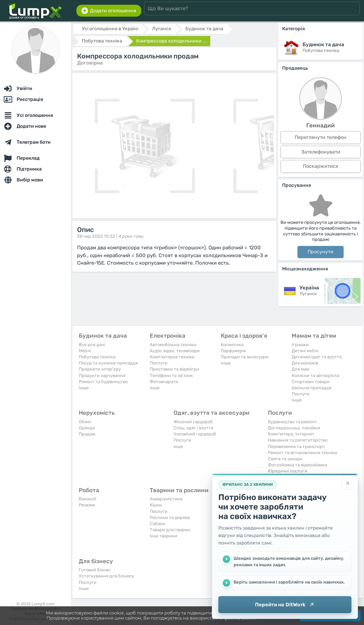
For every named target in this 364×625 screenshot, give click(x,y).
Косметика (232, 345)
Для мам (301, 369)
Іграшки (300, 345)
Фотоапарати (164, 382)
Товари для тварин (170, 530)
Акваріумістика (166, 499)
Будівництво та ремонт (292, 422)
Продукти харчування (102, 376)
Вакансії (87, 499)
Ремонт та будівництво (103, 382)
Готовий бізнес (95, 570)
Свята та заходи (285, 459)
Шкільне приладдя (312, 388)
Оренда (87, 428)
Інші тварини (163, 536)
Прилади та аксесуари (245, 357)
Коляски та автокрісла (315, 376)
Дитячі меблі (305, 351)
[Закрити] (348, 484)
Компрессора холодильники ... (171, 41)
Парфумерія (233, 351)
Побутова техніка (97, 357)
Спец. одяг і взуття (193, 428)
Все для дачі (92, 345)
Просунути (321, 252)
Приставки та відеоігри (174, 369)
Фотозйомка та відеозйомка (297, 465)
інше (178, 447)
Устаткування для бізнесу (106, 576)
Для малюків (305, 363)
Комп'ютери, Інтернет (291, 434)
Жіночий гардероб (193, 422)
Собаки (158, 524)
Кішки (156, 505)
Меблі (85, 351)
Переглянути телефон (321, 137)
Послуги (159, 363)
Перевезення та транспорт (297, 447)
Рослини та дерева (170, 517)
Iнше (84, 388)
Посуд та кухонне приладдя (108, 363)
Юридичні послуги (288, 471)
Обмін (85, 422)
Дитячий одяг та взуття (317, 357)
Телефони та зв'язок (171, 376)
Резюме (87, 505)
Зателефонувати (321, 152)
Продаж (87, 434)
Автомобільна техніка (173, 345)
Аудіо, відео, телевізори (175, 351)
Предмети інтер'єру (100, 369)
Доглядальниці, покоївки (294, 428)
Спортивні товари (311, 382)
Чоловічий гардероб (195, 434)
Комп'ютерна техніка (172, 357)
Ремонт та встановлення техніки (303, 453)
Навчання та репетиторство (298, 440)
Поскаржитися (321, 166)
